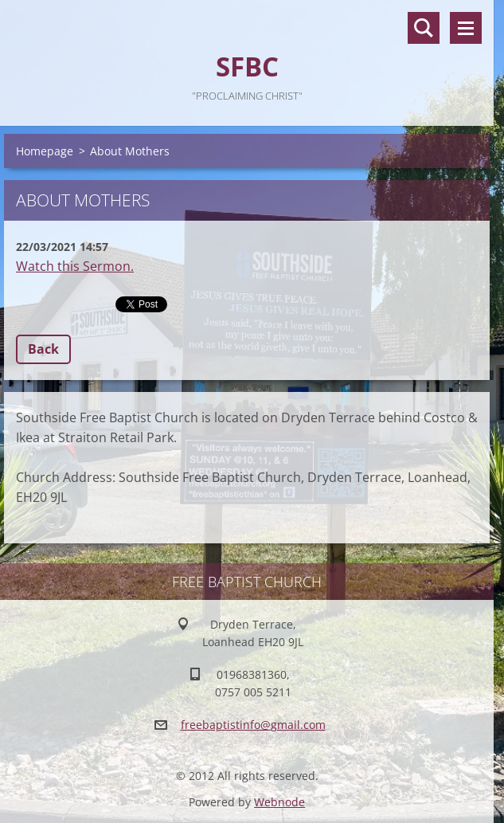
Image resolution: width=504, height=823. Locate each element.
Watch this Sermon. (75, 266)
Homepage (45, 151)
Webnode (279, 802)
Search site (424, 28)
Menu (466, 28)
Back (43, 349)
